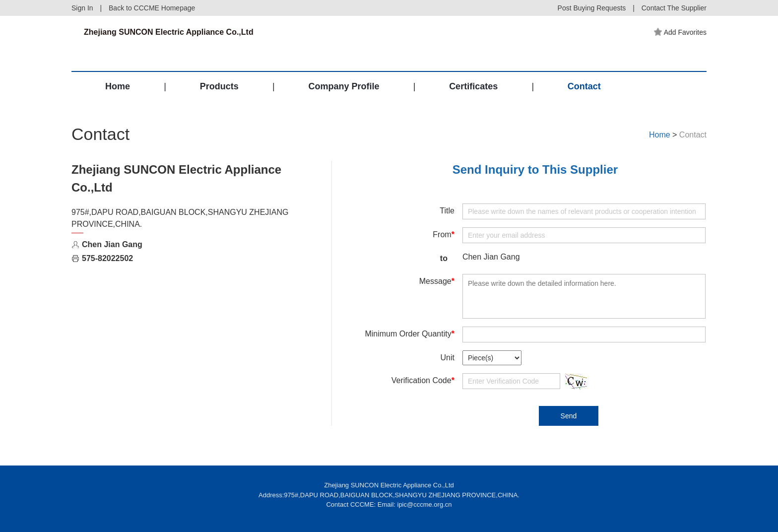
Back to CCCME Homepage (152, 8)
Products (219, 86)
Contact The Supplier (674, 8)
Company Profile (344, 86)
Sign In (82, 8)
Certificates (473, 86)
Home (118, 86)
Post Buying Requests (592, 8)
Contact (584, 86)
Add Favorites (680, 32)
